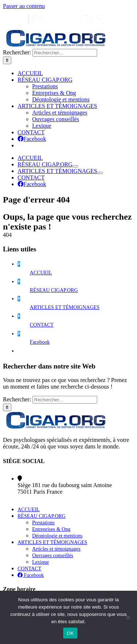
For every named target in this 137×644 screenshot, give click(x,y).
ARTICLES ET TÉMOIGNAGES (65, 485)
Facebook (40, 520)
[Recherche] (7, 238)
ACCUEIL (41, 451)
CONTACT (42, 503)
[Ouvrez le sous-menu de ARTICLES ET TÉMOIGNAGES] (100, 351)
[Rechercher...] (65, 231)
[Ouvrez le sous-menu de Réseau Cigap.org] (75, 344)
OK (70, 633)
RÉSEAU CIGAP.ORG (54, 468)
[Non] (128, 617)
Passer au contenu (24, 6)
